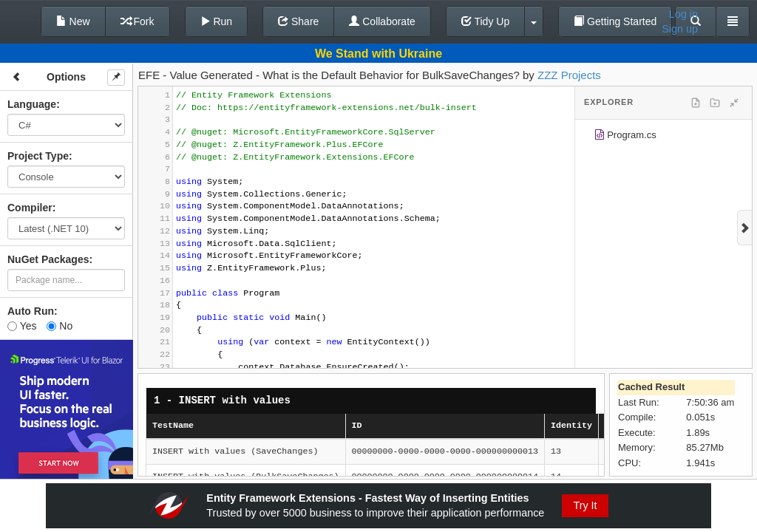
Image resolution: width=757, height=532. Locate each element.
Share (298, 21)
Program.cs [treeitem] (625, 137)
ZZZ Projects (569, 75)
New (73, 21)
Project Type (38, 156)
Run (217, 21)
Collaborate (382, 21)
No (60, 326)
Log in (683, 14)
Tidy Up (485, 21)
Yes (22, 326)
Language (32, 104)
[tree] (663, 137)
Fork (138, 21)
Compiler (30, 208)
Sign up (680, 29)
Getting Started (615, 21)
